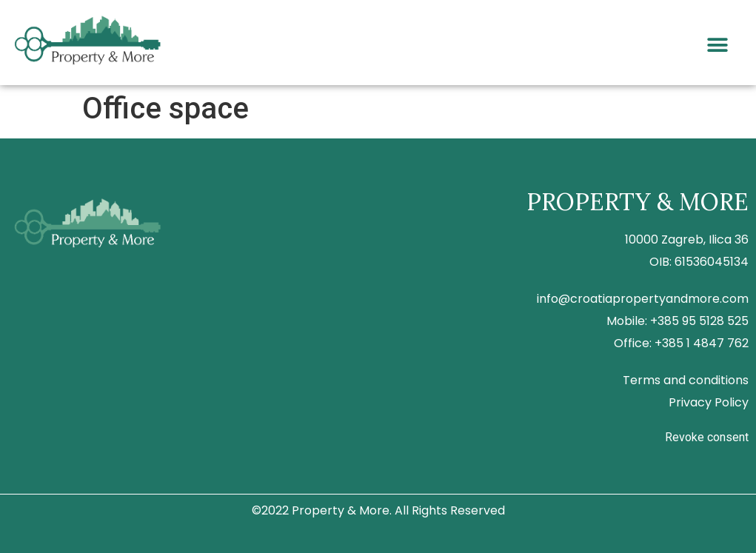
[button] (717, 46)
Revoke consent (707, 437)
